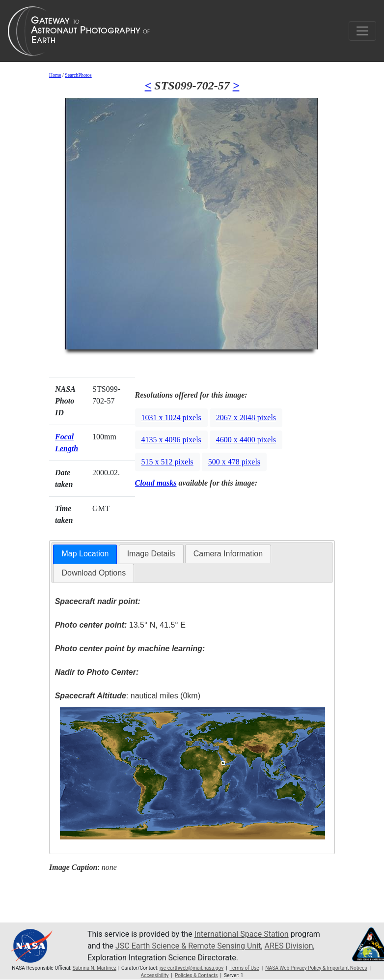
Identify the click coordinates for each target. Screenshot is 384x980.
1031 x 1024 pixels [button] (171, 418)
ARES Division (289, 946)
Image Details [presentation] (151, 554)
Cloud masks (156, 483)
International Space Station (242, 934)
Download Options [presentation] (94, 573)
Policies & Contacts (196, 975)
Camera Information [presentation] (228, 554)
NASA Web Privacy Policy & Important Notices (316, 968)
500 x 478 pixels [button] (234, 462)
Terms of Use (244, 968)
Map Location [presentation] (85, 554)
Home (55, 75)
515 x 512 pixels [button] (167, 462)
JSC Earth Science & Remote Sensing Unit (188, 946)
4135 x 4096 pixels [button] (171, 440)
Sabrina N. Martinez (95, 968)
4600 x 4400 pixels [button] (246, 440)
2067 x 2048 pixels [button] (246, 418)
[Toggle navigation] (362, 31)
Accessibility (155, 975)
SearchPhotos (78, 75)
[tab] (85, 554)
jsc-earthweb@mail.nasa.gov (192, 968)
